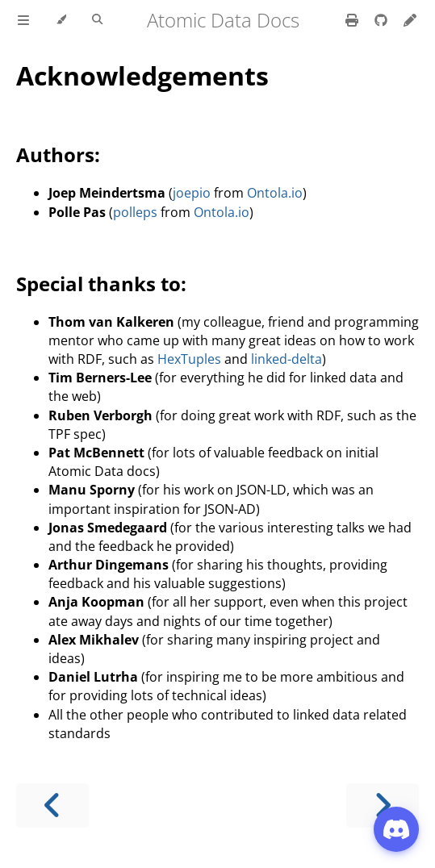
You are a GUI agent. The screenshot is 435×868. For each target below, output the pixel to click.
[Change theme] (61, 20)
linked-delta (287, 359)
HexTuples (189, 359)
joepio (192, 193)
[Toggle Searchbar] (97, 20)
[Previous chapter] (52, 805)
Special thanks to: (101, 284)
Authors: (58, 154)
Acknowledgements (142, 75)
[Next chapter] (383, 805)
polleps (135, 212)
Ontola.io (275, 193)
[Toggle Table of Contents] (23, 20)
